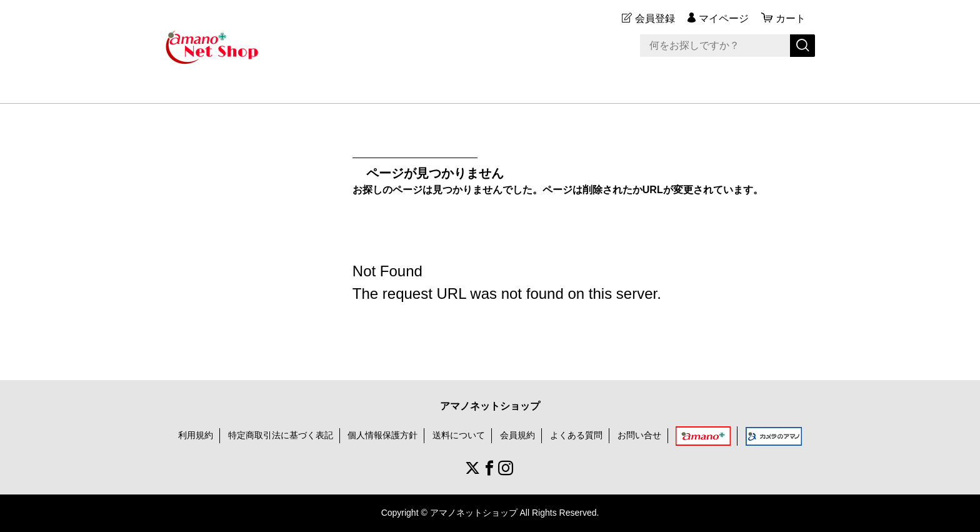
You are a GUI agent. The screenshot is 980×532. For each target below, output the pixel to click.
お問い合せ (639, 435)
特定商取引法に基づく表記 (281, 435)
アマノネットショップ (490, 406)
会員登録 (655, 18)
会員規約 (517, 435)
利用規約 (196, 435)
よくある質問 (576, 435)
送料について (459, 435)
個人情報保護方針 (382, 435)
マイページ (724, 18)
